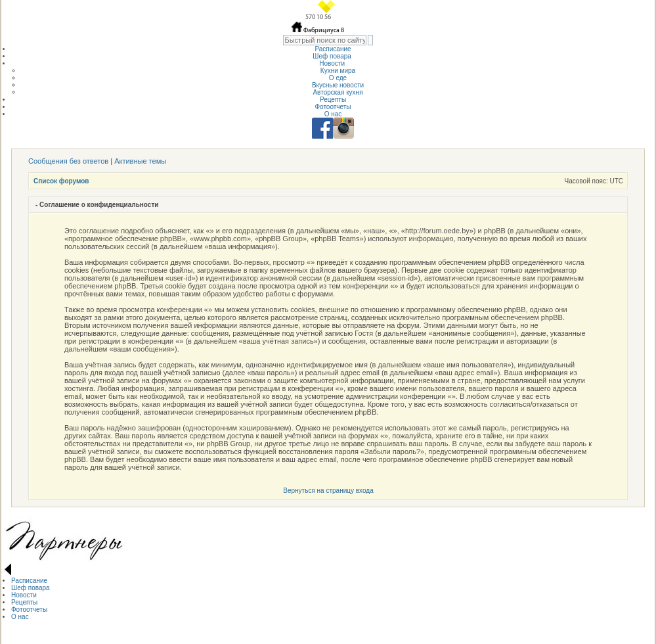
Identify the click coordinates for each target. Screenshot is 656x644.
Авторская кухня (338, 92)
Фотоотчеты (333, 107)
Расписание (333, 49)
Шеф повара (333, 56)
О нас (333, 114)
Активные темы (140, 161)
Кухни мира (338, 71)
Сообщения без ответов (68, 161)
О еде (338, 78)
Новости (333, 63)
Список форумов (61, 181)
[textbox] (325, 40)
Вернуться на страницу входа (328, 491)
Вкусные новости (338, 85)
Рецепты (333, 100)
